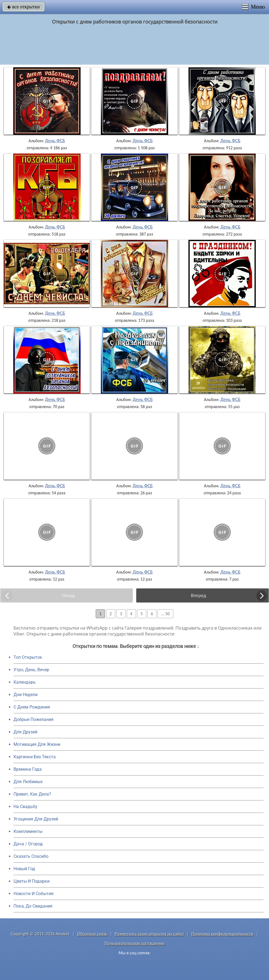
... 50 (165, 614)
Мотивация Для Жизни (37, 744)
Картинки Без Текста (35, 757)
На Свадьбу (25, 807)
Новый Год (24, 869)
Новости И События (34, 894)
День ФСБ (55, 141)
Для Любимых (28, 782)
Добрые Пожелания (34, 719)
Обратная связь (92, 934)
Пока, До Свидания (33, 906)
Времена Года (28, 769)
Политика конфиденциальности (222, 934)
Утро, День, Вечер (31, 670)
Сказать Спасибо (31, 856)
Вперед (198, 595)
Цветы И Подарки (31, 881)
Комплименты (28, 831)
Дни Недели (26, 695)
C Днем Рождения (32, 707)
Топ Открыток (28, 657)
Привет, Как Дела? (32, 794)
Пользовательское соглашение (134, 943)
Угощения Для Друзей (36, 819)
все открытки (24, 7)
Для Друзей (25, 732)
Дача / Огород (28, 844)
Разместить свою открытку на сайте (150, 934)
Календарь (25, 682)
